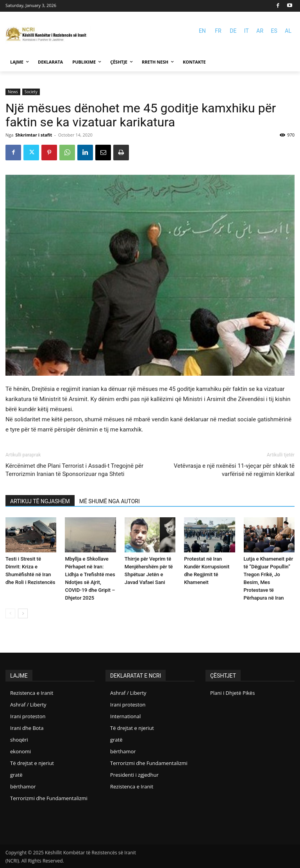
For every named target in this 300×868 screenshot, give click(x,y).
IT (246, 31)
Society (31, 92)
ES (274, 31)
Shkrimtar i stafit (34, 135)
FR (218, 31)
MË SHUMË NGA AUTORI (110, 501)
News (13, 92)
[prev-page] (10, 613)
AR (260, 31)
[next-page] (23, 613)
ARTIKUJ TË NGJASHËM (40, 501)
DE (233, 31)
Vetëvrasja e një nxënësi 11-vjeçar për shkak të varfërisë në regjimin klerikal (234, 470)
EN (202, 31)
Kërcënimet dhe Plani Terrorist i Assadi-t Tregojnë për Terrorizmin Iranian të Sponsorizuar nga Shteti (74, 470)
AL (288, 31)
